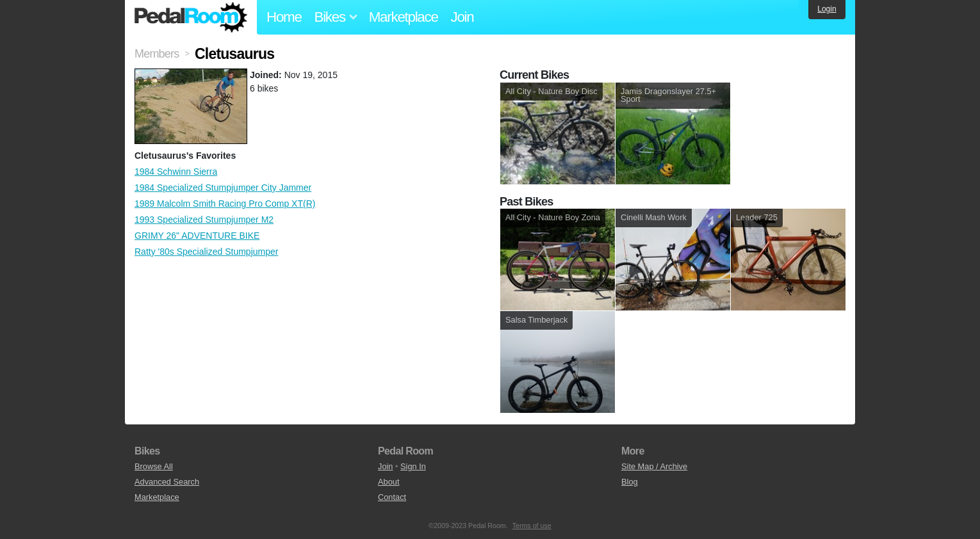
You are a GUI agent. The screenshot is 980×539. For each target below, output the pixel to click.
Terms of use (532, 526)
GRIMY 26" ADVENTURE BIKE (197, 236)
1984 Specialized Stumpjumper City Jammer (223, 188)
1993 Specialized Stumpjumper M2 (204, 220)
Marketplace (404, 17)
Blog (630, 482)
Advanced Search (167, 482)
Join (462, 17)
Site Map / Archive (654, 466)
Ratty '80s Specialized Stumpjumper (206, 252)
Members (157, 54)
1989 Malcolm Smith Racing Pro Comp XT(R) (225, 204)
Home (284, 17)
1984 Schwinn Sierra (176, 172)
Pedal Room (191, 17)
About (388, 482)
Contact (392, 497)
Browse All (154, 466)
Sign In (413, 466)
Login (827, 9)
